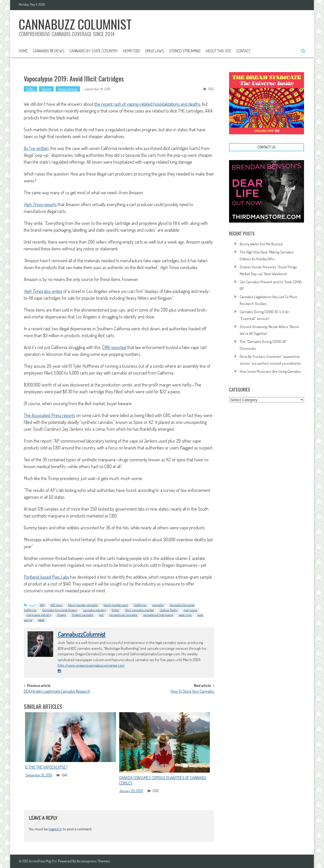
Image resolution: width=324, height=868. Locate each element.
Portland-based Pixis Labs (46, 577)
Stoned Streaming (185, 51)
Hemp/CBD (132, 51)
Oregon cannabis (83, 615)
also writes (43, 291)
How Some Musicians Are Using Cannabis (270, 371)
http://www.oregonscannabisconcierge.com (91, 665)
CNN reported (114, 347)
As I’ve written (36, 148)
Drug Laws (155, 51)
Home (23, 51)
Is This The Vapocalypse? (46, 767)
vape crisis (185, 615)
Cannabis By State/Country (94, 51)
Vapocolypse (68, 89)
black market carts (116, 605)
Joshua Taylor (169, 610)
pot (101, 615)
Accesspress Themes (93, 861)
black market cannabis (83, 605)
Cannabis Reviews (49, 51)
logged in (55, 829)
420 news (56, 605)
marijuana (190, 610)
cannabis (158, 605)
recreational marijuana (158, 615)
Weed (41, 620)
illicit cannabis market (139, 610)
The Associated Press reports (49, 415)
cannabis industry (94, 610)
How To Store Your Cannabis (192, 692)
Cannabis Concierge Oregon (60, 610)
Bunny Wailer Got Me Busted (261, 244)
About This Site (218, 51)
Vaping (46, 89)
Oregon (62, 615)
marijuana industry (39, 615)
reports (40, 204)
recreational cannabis (123, 615)
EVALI (30, 89)
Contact (244, 51)
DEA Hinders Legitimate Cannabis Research (57, 692)
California (140, 605)
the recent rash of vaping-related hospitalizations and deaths (147, 104)
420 (42, 605)
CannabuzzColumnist (82, 634)
